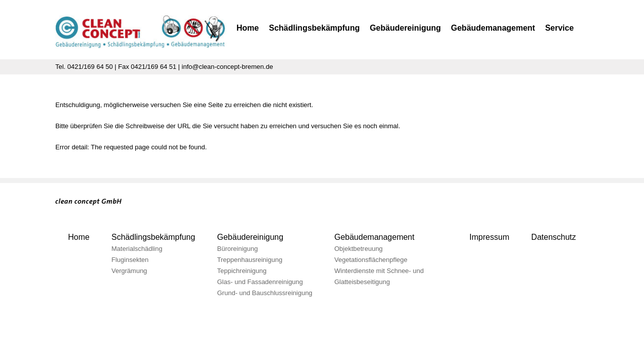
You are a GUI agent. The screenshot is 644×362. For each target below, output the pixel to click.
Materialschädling (137, 249)
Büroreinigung (238, 249)
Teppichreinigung (242, 271)
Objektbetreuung (358, 249)
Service (559, 28)
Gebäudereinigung (405, 28)
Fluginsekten (130, 260)
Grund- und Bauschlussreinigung (265, 293)
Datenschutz (554, 237)
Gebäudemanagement (493, 28)
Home (248, 28)
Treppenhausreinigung (250, 260)
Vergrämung (130, 271)
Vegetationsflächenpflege (371, 260)
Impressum (489, 237)
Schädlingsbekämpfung (314, 28)
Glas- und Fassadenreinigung (260, 282)
